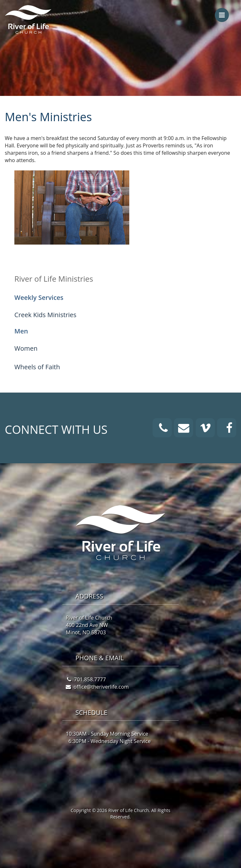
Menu (224, 12)
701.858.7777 (90, 679)
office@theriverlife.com (101, 687)
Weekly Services (39, 297)
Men (21, 331)
